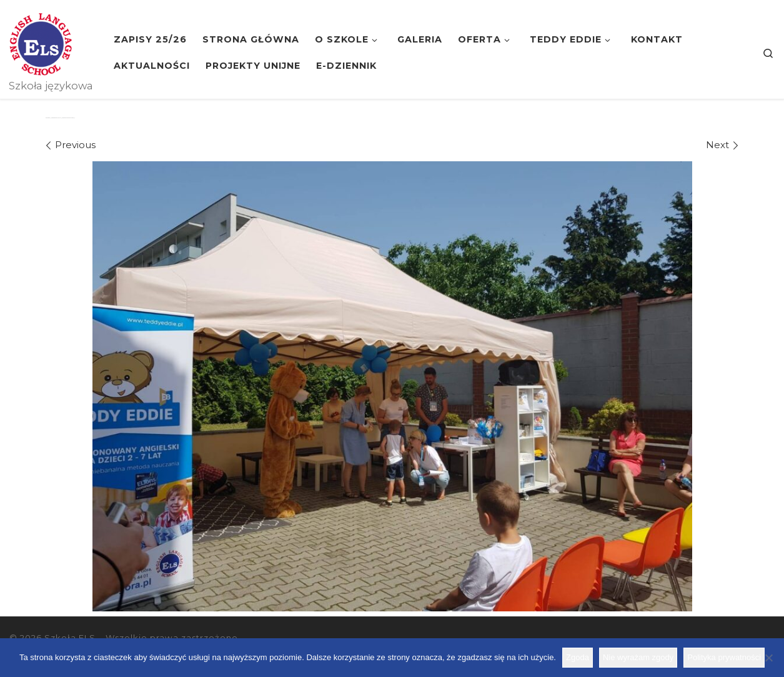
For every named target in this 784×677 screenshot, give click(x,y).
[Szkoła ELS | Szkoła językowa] (41, 43)
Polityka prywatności (724, 657)
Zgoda (578, 657)
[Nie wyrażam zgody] (768, 658)
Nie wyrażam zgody (638, 657)
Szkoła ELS (70, 638)
